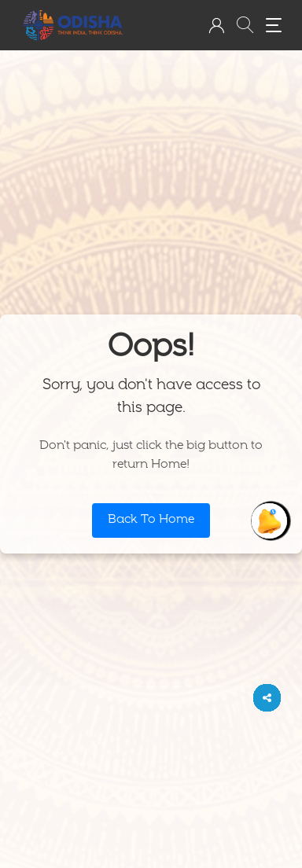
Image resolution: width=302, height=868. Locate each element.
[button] (216, 25)
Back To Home (151, 520)
